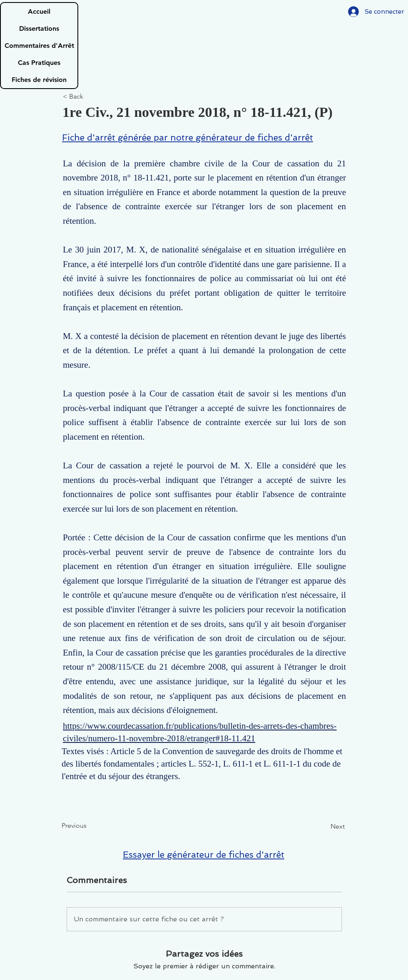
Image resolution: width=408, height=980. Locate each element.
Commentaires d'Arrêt (39, 46)
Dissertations (39, 28)
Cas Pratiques (39, 63)
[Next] (324, 827)
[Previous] (89, 826)
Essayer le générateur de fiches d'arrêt (204, 855)
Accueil (39, 11)
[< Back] (90, 97)
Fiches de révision (39, 80)
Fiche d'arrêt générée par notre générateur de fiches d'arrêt (188, 137)
